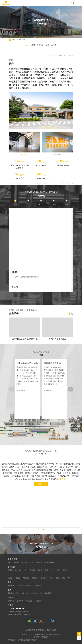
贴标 (51, 578)
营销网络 (11, 601)
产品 (10, 575)
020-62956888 (16, 608)
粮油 (58, 570)
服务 (10, 590)
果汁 (26, 570)
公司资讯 (11, 586)
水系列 (10, 570)
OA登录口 (41, 630)
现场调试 (48, 593)
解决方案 (11, 567)
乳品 (47, 570)
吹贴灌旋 (26, 578)
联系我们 (11, 598)
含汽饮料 (18, 570)
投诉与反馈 (51, 630)
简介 (26, 45)
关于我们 (22, 39)
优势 (47, 45)
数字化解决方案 (36, 593)
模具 (69, 578)
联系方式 (20, 601)
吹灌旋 (18, 578)
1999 (28, 204)
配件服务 (25, 593)
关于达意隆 (12, 559)
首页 (14, 39)
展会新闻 (38, 586)
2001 (54, 204)
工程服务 (29, 601)
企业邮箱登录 (30, 630)
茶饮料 (32, 570)
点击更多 (61, 479)
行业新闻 (20, 586)
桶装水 (65, 570)
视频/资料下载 (50, 563)
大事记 (33, 45)
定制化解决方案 (13, 593)
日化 (52, 570)
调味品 (40, 570)
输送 (57, 578)
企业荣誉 (40, 45)
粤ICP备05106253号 (41, 637)
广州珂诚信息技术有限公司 (27, 640)
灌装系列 (44, 578)
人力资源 (38, 601)
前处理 (10, 578)
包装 (63, 578)
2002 (67, 204)
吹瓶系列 (35, 578)
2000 (41, 204)
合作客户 (55, 45)
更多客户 (40, 484)
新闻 (10, 582)
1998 (16, 204)
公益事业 (29, 586)
